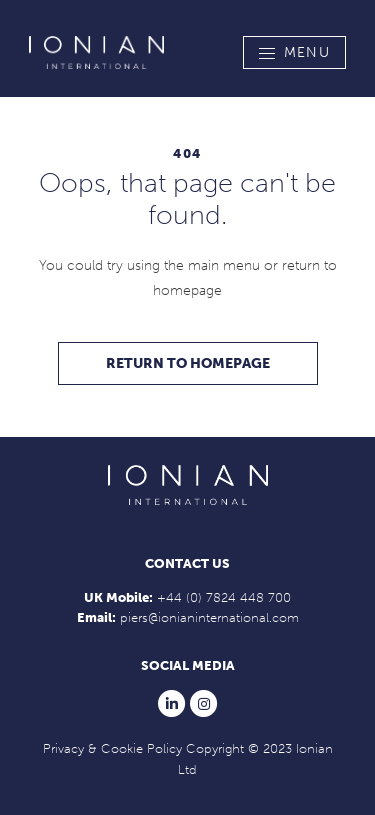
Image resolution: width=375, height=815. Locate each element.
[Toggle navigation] (294, 52)
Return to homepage (188, 363)
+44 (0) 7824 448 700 (224, 597)
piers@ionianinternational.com (209, 617)
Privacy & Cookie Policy (112, 748)
